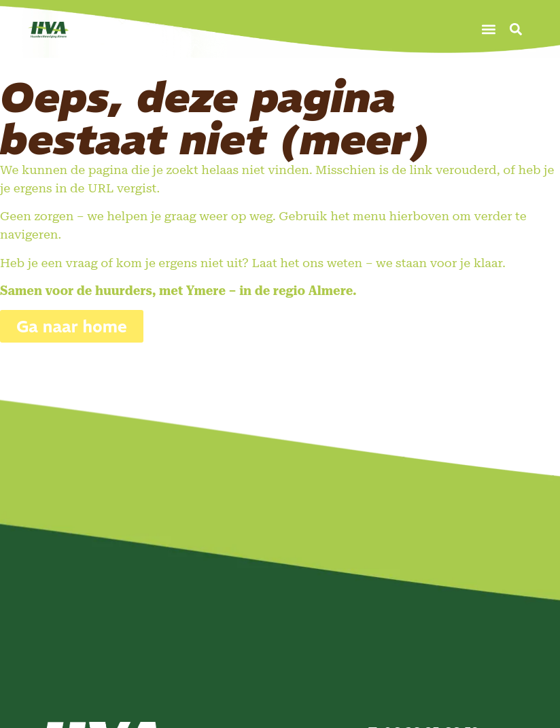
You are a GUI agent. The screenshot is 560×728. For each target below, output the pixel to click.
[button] (489, 29)
